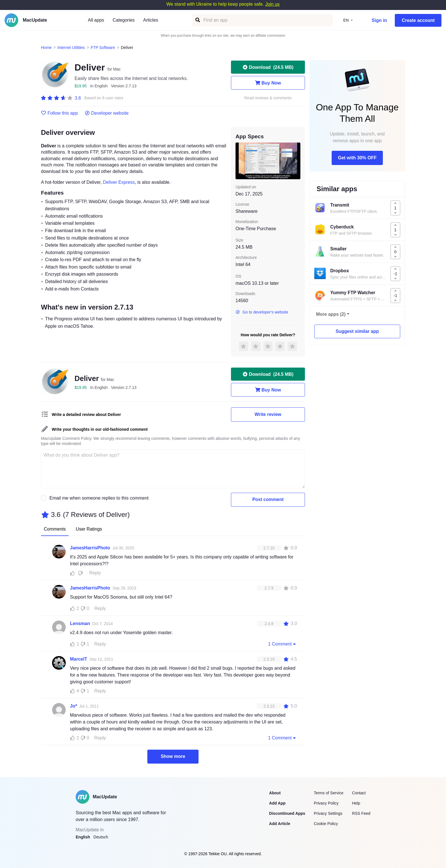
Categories (124, 20)
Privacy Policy (326, 803)
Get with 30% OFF (357, 158)
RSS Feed (361, 813)
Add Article (280, 824)
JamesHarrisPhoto (90, 548)
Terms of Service (329, 793)
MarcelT (79, 659)
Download (268, 67)
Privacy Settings (328, 813)
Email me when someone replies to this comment (99, 498)
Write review (268, 414)
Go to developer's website (262, 312)
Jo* (74, 706)
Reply (95, 573)
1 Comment (282, 644)
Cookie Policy (326, 824)
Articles (150, 20)
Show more (173, 756)
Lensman (80, 623)
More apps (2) (331, 314)
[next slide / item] (296, 161)
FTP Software (103, 48)
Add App (277, 803)
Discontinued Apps (287, 813)
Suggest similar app (357, 331)
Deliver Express (119, 182)
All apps (96, 20)
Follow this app (59, 113)
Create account (418, 20)
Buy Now (268, 83)
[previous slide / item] (239, 161)
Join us (272, 4)
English (83, 837)
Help (356, 803)
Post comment (268, 499)
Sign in (379, 20)
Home (46, 48)
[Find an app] (197, 20)
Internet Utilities (71, 48)
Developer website (107, 113)
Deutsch (101, 837)
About (275, 793)
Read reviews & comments (268, 98)
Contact (359, 793)
